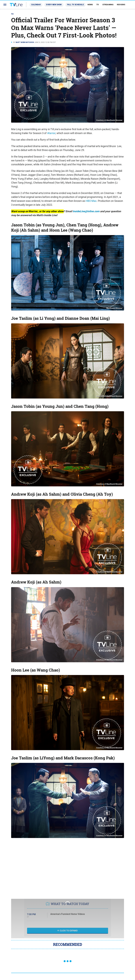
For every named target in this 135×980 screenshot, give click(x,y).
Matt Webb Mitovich (25, 42)
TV (98, 5)
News (90, 5)
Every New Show (54, 5)
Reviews (121, 5)
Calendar (36, 5)
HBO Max (91, 201)
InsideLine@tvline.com (86, 211)
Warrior (51, 133)
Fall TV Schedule (75, 5)
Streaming (108, 5)
